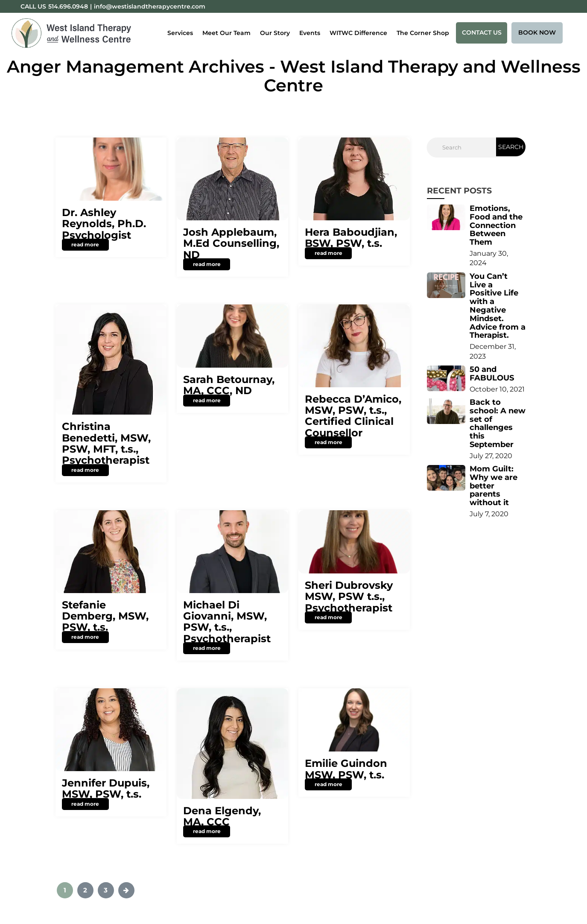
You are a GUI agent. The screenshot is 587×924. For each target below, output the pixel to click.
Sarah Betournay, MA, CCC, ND (229, 385)
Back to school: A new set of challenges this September (498, 423)
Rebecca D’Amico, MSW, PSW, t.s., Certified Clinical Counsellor (353, 416)
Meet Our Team (226, 33)
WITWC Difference (358, 33)
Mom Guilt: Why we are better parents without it (494, 486)
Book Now (537, 32)
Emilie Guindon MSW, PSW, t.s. (346, 769)
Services (180, 33)
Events (310, 33)
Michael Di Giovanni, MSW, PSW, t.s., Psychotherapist (227, 622)
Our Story (275, 33)
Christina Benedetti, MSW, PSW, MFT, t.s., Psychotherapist (106, 443)
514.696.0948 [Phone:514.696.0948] (68, 6)
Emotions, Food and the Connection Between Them (496, 225)
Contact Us (482, 32)
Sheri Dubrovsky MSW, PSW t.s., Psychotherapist (349, 597)
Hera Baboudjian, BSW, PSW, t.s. (351, 238)
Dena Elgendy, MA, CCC (222, 816)
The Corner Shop (423, 33)
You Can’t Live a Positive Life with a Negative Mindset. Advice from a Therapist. (498, 306)
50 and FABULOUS (492, 374)
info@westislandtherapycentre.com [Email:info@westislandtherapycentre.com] (150, 6)
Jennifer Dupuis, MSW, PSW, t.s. (106, 788)
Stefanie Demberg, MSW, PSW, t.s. (105, 616)
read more (85, 244)
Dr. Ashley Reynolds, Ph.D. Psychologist (104, 224)
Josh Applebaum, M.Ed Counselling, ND (231, 243)
